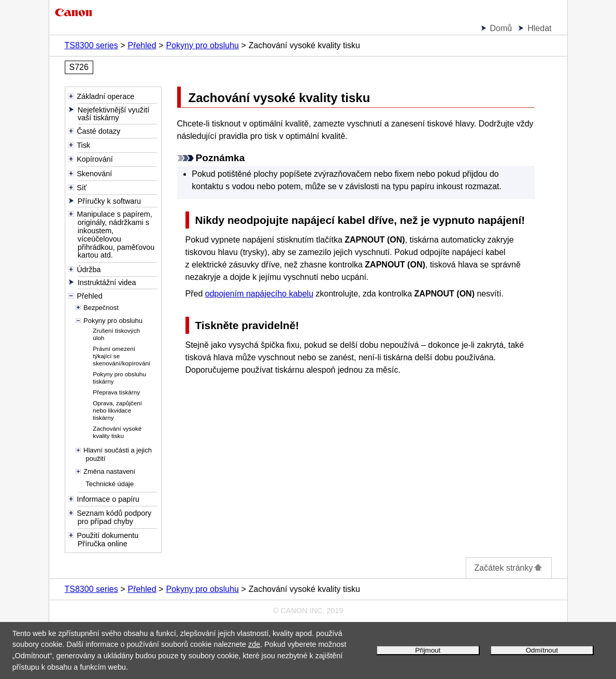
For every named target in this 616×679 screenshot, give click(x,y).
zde (254, 644)
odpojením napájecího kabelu (259, 294)
